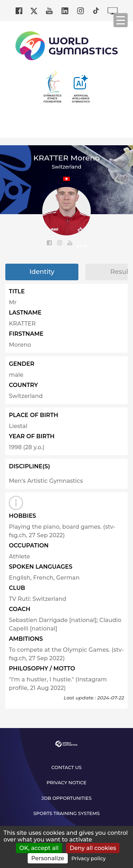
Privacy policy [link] (88, 858)
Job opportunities (67, 798)
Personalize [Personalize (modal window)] (48, 858)
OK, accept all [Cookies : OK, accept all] (39, 848)
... (82, 244)
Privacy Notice (66, 782)
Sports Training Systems (66, 813)
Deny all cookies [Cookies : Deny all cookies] (93, 848)
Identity (42, 272)
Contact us (66, 767)
